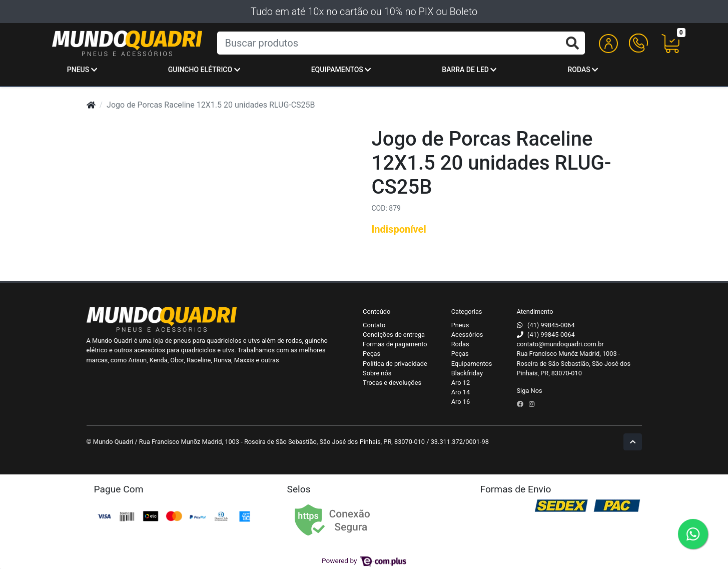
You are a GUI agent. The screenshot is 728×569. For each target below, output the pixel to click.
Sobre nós (377, 373)
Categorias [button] (467, 312)
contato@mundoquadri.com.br (560, 344)
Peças (372, 354)
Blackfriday (467, 373)
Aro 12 (461, 383)
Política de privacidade (395, 364)
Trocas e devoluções (392, 383)
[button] (608, 43)
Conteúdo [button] (377, 312)
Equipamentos (341, 70)
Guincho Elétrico (204, 70)
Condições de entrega (394, 335)
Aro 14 (461, 392)
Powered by (364, 560)
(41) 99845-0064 (551, 325)
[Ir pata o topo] (633, 442)
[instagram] (532, 404)
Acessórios (467, 335)
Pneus (82, 70)
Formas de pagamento (395, 344)
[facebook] (521, 404)
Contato (374, 325)
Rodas (583, 70)
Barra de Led (469, 70)
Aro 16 (461, 402)
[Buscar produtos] (401, 43)
